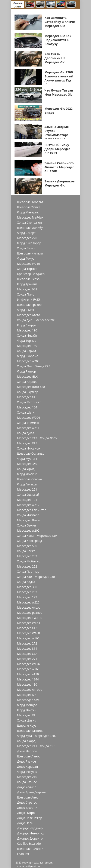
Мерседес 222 (27, 566)
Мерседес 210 (27, 777)
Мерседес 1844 (28, 679)
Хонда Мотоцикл (29, 402)
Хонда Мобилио (29, 561)
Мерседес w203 (28, 361)
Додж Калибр (27, 787)
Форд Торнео (27, 341)
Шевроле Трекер (29, 305)
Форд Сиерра (27, 325)
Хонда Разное (27, 782)
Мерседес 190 (27, 330)
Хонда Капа (25, 536)
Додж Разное (26, 762)
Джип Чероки (27, 751)
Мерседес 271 (27, 659)
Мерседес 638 (27, 289)
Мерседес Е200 (46, 736)
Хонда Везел (26, 248)
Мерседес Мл (27, 695)
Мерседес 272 (27, 643)
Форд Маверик (28, 212)
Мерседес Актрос (29, 690)
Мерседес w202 (28, 531)
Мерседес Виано (29, 520)
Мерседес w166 (28, 638)
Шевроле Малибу (30, 228)
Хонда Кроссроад (30, 541)
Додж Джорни (27, 808)
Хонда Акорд (26, 741)
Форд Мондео (27, 705)
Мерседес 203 (27, 592)
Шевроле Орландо (31, 454)
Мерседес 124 (27, 500)
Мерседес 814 (27, 649)
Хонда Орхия (26, 525)
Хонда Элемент (28, 423)
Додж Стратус (27, 803)
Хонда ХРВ (43, 366)
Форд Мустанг (27, 459)
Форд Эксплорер (29, 243)
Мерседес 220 (27, 238)
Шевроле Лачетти (30, 849)
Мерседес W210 (29, 264)
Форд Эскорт (26, 233)
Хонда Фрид (26, 469)
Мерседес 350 (27, 464)
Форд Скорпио (28, 356)
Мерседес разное (30, 613)
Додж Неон (25, 823)
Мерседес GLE (27, 397)
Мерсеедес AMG (29, 700)
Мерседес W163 (29, 623)
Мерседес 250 (45, 577)
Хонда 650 (24, 577)
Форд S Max (26, 310)
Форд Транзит (27, 284)
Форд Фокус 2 (27, 474)
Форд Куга (24, 736)
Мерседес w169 (28, 669)
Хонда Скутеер (28, 392)
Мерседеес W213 (29, 618)
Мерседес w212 (28, 505)
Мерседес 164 (27, 407)
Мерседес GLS (27, 443)
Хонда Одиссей (28, 495)
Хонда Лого (48, 438)
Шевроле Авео (28, 797)
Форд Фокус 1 (27, 259)
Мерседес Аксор (29, 608)
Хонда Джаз (26, 433)
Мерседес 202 (27, 556)
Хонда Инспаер (28, 515)
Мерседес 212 (27, 438)
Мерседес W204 (29, 418)
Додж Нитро (26, 813)
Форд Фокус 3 (27, 772)
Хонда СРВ (48, 746)
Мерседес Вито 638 (31, 387)
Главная (23, 854)
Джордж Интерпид (31, 833)
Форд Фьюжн (27, 710)
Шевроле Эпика (29, 207)
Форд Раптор (26, 371)
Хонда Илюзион (29, 448)
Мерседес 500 (27, 546)
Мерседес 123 (27, 597)
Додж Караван (27, 767)
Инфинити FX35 (29, 300)
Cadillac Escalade (29, 844)
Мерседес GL (26, 715)
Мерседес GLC (27, 628)
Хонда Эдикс (26, 551)
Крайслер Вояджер (31, 274)
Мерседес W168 (29, 633)
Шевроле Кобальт (30, 202)
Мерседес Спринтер (32, 510)
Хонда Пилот (26, 294)
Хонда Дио (25, 320)
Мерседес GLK (27, 377)
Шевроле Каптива (30, 731)
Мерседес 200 (45, 320)
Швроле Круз (27, 726)
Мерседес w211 (28, 428)
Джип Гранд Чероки (32, 792)
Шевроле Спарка (29, 479)
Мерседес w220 (28, 602)
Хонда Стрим (26, 351)
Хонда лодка (26, 582)
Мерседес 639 (47, 536)
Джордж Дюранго (30, 838)
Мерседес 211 (27, 746)
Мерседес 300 (27, 587)
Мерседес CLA (27, 654)
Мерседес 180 (27, 685)
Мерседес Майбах (30, 217)
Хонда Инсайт (27, 336)
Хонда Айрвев (27, 382)
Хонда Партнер (28, 572)
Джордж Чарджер (30, 828)
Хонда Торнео (27, 269)
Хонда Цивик (26, 720)
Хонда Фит (25, 366)
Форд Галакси (27, 484)
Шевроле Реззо (28, 279)
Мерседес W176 (29, 664)
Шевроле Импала (30, 253)
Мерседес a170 (28, 674)
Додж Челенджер (30, 818)
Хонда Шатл (26, 413)
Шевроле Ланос (29, 756)
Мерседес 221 (27, 489)
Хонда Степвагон (29, 223)
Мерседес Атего (29, 315)
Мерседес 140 (27, 346)
